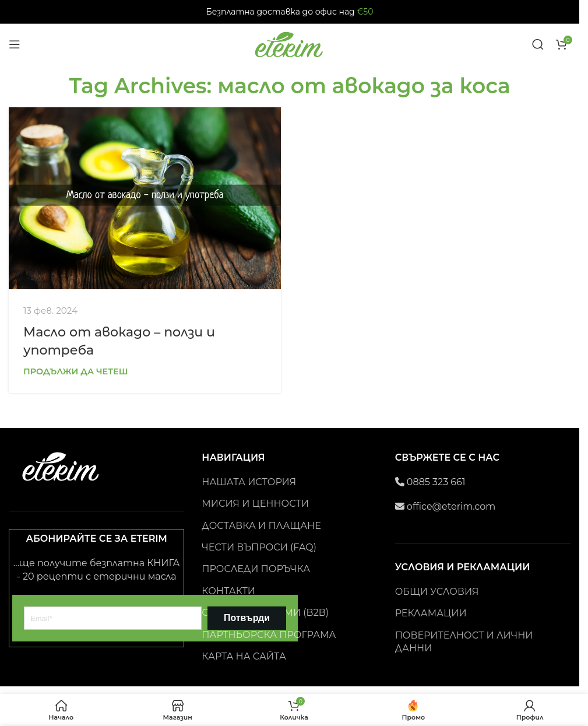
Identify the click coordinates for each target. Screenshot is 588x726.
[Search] (538, 44)
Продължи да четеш (76, 371)
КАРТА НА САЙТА (244, 656)
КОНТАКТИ (228, 591)
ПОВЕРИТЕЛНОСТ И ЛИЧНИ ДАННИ (464, 642)
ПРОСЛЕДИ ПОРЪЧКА (256, 569)
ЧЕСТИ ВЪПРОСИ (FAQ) (259, 547)
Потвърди (247, 618)
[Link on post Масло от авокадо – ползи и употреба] (145, 198)
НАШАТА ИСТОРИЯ (249, 482)
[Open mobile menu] (15, 44)
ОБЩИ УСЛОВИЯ (437, 592)
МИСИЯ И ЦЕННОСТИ (255, 504)
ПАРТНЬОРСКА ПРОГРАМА (269, 635)
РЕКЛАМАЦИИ (431, 613)
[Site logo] (290, 43)
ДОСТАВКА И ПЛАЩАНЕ (261, 526)
